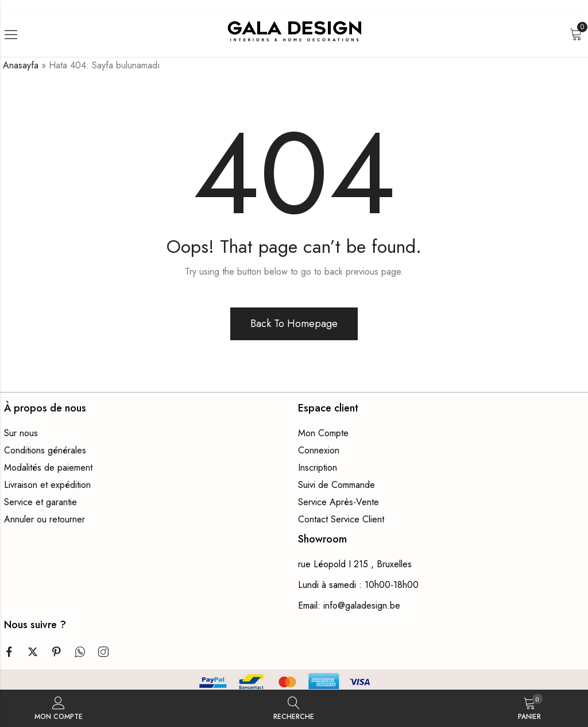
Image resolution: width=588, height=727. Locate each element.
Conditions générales (45, 450)
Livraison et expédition (47, 485)
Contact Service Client (341, 519)
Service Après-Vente (339, 502)
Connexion (319, 450)
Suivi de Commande (336, 485)
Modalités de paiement (48, 468)
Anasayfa (21, 65)
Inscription (318, 468)
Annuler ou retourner (45, 519)
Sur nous (21, 433)
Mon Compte (323, 433)
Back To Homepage (294, 324)
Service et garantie (40, 502)
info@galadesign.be (362, 605)
